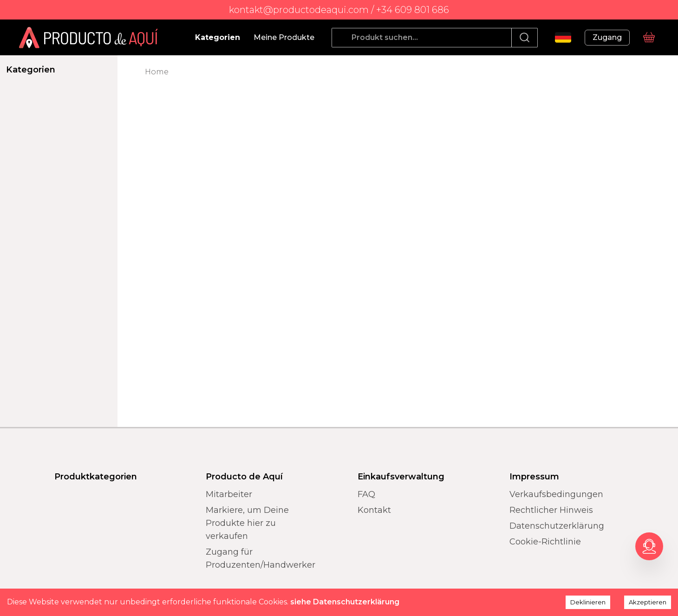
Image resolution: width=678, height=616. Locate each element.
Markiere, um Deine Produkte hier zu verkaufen (247, 523)
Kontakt (374, 510)
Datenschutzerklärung (557, 526)
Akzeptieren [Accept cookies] (648, 602)
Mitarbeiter (229, 494)
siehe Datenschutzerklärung (345, 602)
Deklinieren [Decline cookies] (588, 602)
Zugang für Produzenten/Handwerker (261, 558)
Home (157, 72)
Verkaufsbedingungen (556, 494)
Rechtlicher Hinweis (551, 510)
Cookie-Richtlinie (545, 542)
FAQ (366, 494)
